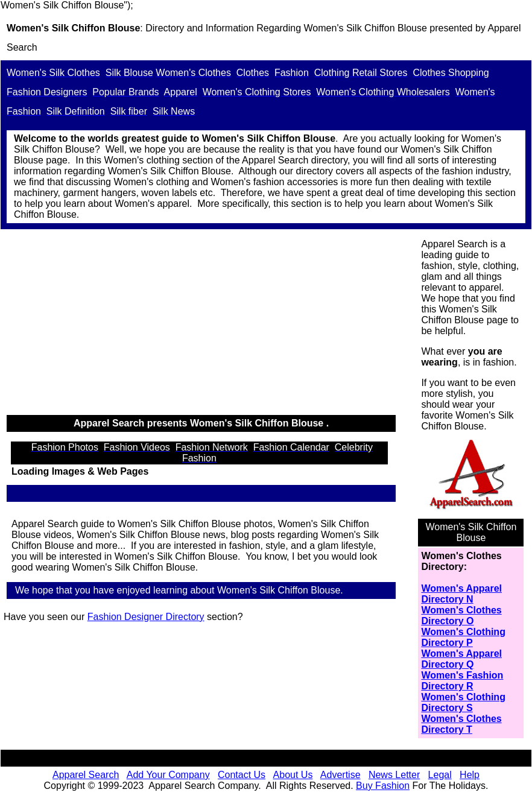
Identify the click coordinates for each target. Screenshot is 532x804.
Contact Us (242, 775)
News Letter (394, 775)
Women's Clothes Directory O (461, 616)
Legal (440, 775)
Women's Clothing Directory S (463, 702)
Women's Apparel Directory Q (461, 659)
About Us (293, 775)
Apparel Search (86, 775)
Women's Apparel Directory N (461, 594)
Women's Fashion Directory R (462, 681)
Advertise (340, 775)
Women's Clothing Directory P (463, 637)
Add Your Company (168, 775)
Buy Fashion (383, 786)
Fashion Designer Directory (146, 617)
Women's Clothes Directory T (461, 724)
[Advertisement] (207, 323)
